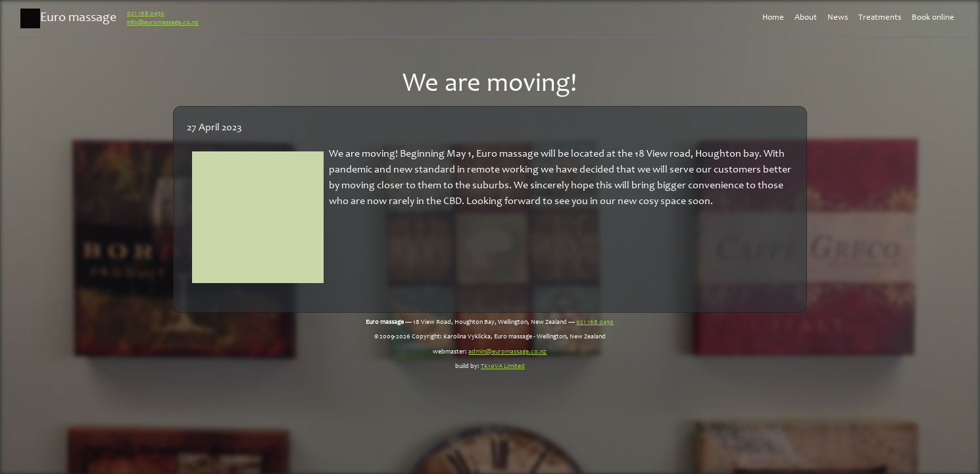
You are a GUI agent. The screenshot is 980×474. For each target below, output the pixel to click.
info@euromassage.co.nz (163, 23)
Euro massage (68, 18)
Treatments (880, 18)
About (806, 18)
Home (773, 18)
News (838, 18)
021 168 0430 (146, 14)
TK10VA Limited (503, 367)
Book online (933, 18)
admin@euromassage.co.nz (507, 352)
